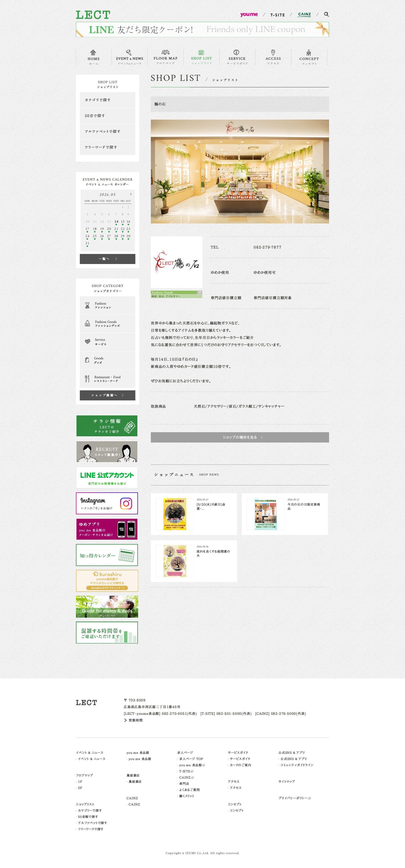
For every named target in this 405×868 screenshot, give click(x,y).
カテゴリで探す (108, 100)
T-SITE (185, 771)
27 (109, 236)
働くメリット (187, 796)
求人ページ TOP (191, 759)
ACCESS (273, 57)
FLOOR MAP (166, 57)
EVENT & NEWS (130, 57)
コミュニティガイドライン (297, 765)
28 (116, 236)
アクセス (234, 781)
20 (109, 229)
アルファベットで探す (108, 131)
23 (128, 229)
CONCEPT (309, 57)
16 (128, 222)
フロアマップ (84, 775)
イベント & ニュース (90, 753)
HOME (94, 57)
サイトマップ (287, 781)
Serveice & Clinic (108, 342)
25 (95, 236)
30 (128, 236)
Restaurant (108, 379)
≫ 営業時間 (133, 720)
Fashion (108, 305)
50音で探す (108, 116)
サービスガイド (238, 753)
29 (123, 236)
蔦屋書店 (133, 775)
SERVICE (237, 57)
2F (80, 788)
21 (116, 229)
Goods (108, 360)
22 (123, 229)
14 (116, 222)
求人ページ (185, 753)
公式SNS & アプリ (292, 753)
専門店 (184, 784)
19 (102, 229)
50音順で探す (88, 817)
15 (123, 222)
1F (80, 781)
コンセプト (235, 804)
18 (95, 229)
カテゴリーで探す (90, 810)
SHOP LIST (201, 57)
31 (87, 243)
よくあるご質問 (190, 790)
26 (102, 236)
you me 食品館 (138, 753)
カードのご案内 (241, 765)
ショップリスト (85, 804)
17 (87, 229)
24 (87, 236)
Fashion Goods (108, 324)
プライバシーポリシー (293, 798)
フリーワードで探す (108, 147)
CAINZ (132, 798)
